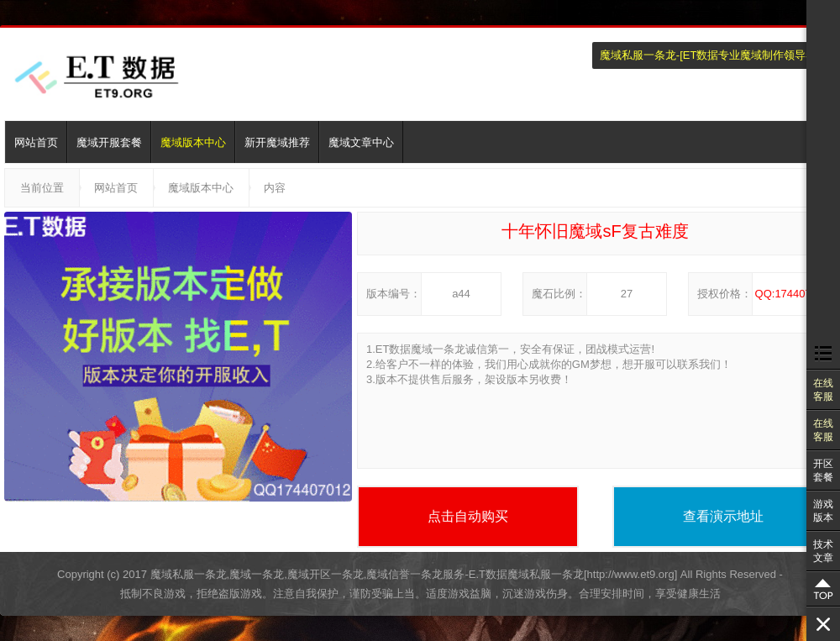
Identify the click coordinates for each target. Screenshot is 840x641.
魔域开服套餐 (109, 142)
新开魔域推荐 (277, 142)
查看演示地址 (723, 516)
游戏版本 (823, 511)
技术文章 (823, 551)
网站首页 (36, 142)
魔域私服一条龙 (638, 55)
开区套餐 (823, 470)
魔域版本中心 (193, 142)
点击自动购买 (468, 516)
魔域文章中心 (361, 142)
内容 (275, 188)
